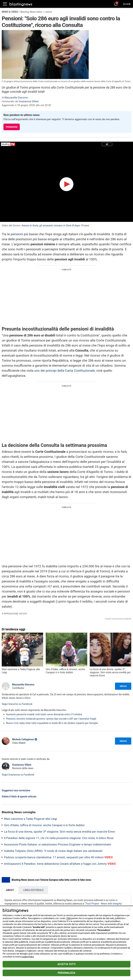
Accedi (127, 4)
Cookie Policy (28, 957)
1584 (68, 918)
